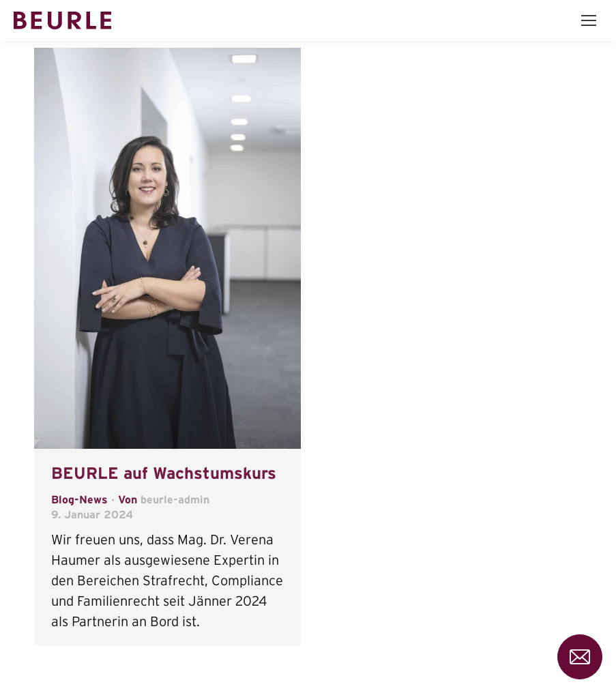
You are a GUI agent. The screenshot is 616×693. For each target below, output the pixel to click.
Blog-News (79, 499)
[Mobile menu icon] (589, 20)
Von (164, 499)
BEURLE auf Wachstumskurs (164, 473)
